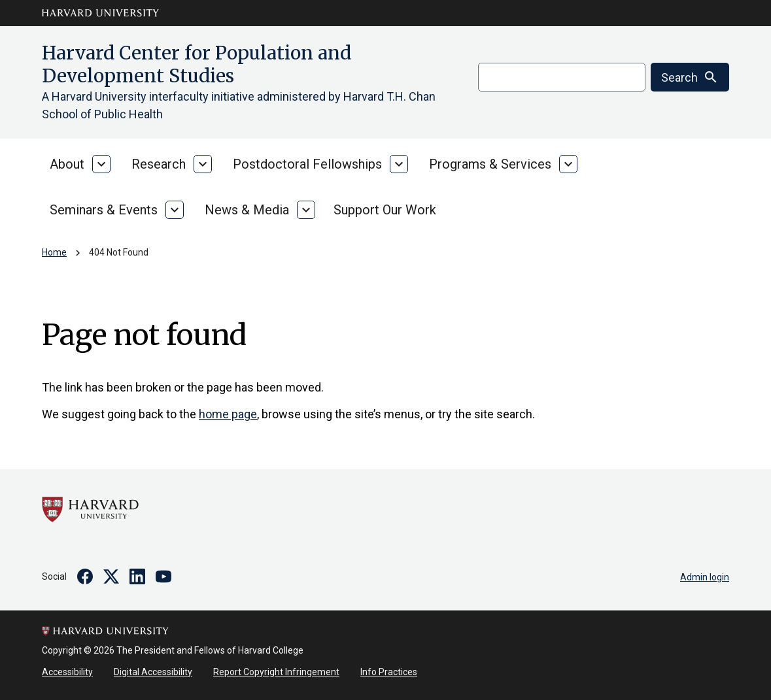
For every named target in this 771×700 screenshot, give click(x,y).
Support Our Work (385, 210)
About (67, 164)
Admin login (705, 577)
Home (54, 252)
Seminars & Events (104, 210)
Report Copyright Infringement (276, 672)
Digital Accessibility (153, 672)
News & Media (247, 210)
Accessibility (67, 672)
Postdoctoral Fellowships (307, 164)
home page (228, 414)
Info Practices (389, 672)
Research (159, 164)
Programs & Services (490, 164)
